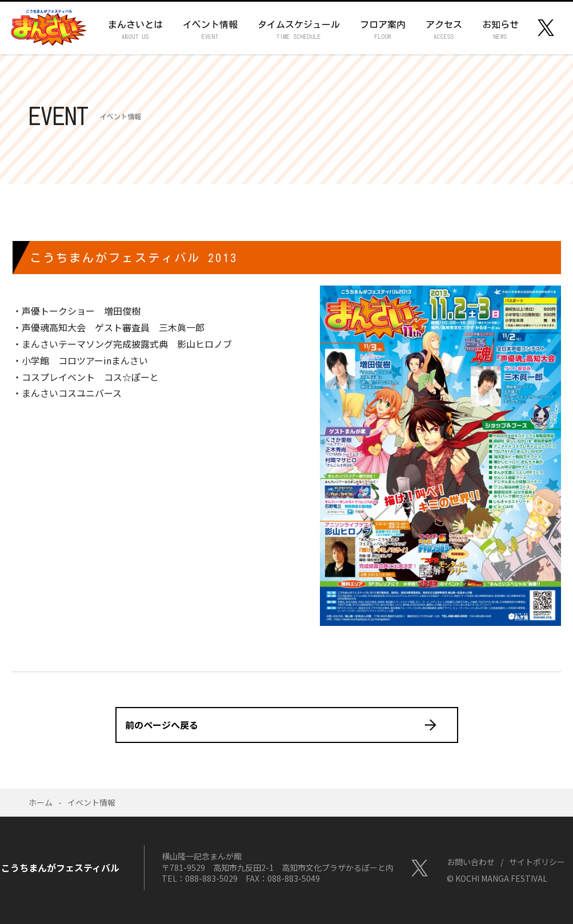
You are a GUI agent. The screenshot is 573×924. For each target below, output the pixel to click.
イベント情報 (91, 802)
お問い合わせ (471, 862)
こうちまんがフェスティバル (49, 27)
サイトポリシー (537, 862)
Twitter (546, 28)
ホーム (41, 802)
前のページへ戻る (162, 725)
